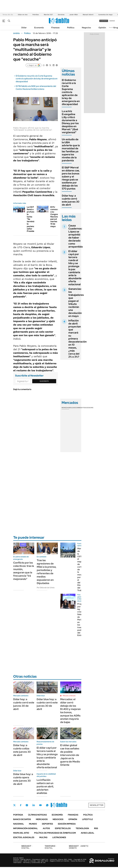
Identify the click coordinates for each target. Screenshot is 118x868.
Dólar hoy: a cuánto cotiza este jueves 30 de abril (22, 750)
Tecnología (82, 828)
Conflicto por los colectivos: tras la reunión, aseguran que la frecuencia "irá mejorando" (24, 571)
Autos (46, 828)
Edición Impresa (67, 824)
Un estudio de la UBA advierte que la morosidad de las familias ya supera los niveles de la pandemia (71, 150)
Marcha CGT (48, 15)
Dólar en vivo (23, 15)
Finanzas (55, 28)
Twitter (14, 805)
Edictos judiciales (24, 837)
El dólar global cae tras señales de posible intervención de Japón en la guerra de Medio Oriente (70, 755)
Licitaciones (59, 837)
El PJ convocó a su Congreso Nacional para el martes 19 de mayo (55, 217)
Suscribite (44, 381)
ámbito (16, 33)
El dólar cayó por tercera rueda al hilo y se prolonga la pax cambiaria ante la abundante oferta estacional (75, 268)
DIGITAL (27, 847)
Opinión (102, 28)
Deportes (47, 824)
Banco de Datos (22, 819)
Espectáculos (63, 828)
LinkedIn (34, 805)
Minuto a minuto (69, 696)
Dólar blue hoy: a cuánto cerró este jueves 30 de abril (47, 704)
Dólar (24, 28)
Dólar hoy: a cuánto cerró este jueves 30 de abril (71, 200)
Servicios (61, 15)
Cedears (90, 408)
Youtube (40, 805)
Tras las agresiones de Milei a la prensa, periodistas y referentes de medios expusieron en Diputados (47, 572)
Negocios (86, 28)
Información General (26, 828)
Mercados (42, 819)
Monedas (65, 408)
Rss (96, 828)
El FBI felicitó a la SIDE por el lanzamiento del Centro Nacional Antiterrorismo (36, 88)
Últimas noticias (37, 815)
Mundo (33, 824)
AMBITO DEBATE (79, 847)
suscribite (104, 21)
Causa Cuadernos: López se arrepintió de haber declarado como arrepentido (76, 236)
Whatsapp (47, 805)
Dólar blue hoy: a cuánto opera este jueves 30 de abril (23, 779)
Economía (39, 28)
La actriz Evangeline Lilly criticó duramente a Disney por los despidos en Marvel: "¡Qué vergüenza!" (70, 122)
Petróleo (36, 15)
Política (71, 28)
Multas (43, 837)
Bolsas (72, 408)
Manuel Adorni (88, 15)
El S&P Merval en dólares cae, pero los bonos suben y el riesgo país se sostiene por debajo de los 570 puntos (71, 178)
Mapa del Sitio (21, 833)
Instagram (27, 805)
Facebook (21, 805)
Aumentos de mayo (105, 15)
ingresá (112, 21)
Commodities (81, 408)
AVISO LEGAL (88, 833)
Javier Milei (74, 15)
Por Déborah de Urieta (46, 588)
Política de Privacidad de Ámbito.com (55, 833)
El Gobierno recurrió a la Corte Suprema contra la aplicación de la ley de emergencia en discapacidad (37, 79)
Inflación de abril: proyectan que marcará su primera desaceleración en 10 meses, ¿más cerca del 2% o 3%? (78, 339)
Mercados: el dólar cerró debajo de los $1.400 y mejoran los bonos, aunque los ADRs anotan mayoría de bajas (70, 711)
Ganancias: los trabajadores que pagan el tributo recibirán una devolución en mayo (76, 302)
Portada (18, 815)
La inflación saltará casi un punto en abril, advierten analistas (45, 786)
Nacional (19, 824)
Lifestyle (87, 819)
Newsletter (112, 27)
